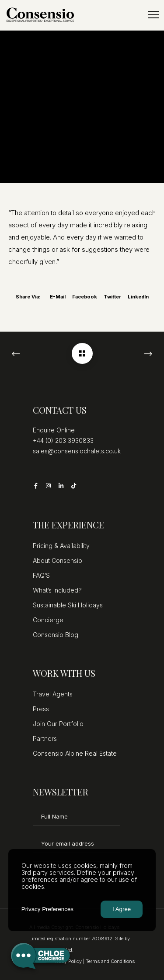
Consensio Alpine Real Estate (75, 753)
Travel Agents (53, 694)
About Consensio (58, 560)
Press (41, 709)
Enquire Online (54, 430)
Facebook (85, 297)
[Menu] (150, 15)
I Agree (122, 909)
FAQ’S (41, 575)
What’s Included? (57, 590)
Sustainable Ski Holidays (68, 605)
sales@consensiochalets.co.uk (77, 451)
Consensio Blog (56, 635)
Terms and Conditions (110, 961)
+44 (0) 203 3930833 (63, 440)
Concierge (48, 620)
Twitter (112, 297)
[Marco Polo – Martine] (82, 353)
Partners (45, 738)
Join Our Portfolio (58, 724)
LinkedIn (138, 297)
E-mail (58, 297)
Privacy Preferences (47, 909)
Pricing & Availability (61, 546)
